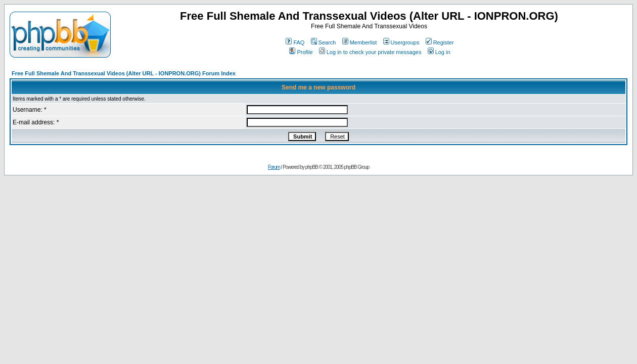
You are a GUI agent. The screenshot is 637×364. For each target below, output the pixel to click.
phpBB (312, 167)
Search (324, 42)
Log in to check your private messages (370, 52)
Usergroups (401, 42)
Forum (274, 167)
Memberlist (360, 42)
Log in (439, 52)
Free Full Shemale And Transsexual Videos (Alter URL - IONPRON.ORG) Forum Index (124, 73)
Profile (301, 52)
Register (440, 42)
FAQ (295, 42)
